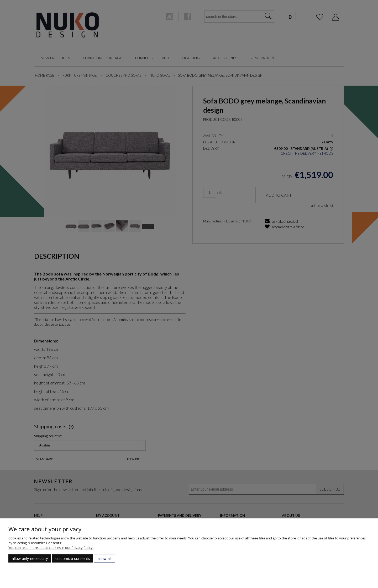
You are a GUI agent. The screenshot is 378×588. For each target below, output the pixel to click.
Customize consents (73, 558)
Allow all (105, 558)
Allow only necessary (30, 558)
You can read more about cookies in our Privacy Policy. (51, 548)
